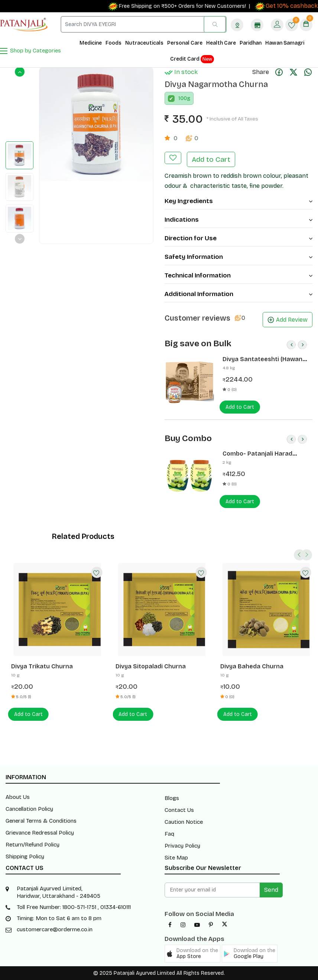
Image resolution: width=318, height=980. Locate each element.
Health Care (221, 43)
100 (183, 98)
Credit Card (192, 59)
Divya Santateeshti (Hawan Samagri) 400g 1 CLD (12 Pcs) (264, 359)
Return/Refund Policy (33, 845)
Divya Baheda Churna (252, 666)
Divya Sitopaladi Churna (151, 666)
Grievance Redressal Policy (40, 833)
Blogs (172, 798)
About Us (18, 797)
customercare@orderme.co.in (55, 929)
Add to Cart (211, 159)
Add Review (288, 320)
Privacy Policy (182, 846)
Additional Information (238, 294)
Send (271, 890)
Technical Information (238, 275)
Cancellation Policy (29, 809)
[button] (192, 954)
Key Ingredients (238, 201)
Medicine (91, 43)
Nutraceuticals (144, 43)
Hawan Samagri (285, 43)
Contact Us (179, 810)
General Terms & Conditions (41, 821)
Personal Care (185, 43)
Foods (113, 43)
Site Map (176, 858)
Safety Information (238, 257)
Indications (238, 220)
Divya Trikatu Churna (42, 666)
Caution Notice (184, 822)
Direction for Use (238, 238)
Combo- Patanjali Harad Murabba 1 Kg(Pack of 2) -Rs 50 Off (263, 454)
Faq (169, 834)
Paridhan (251, 43)
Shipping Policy (25, 857)
